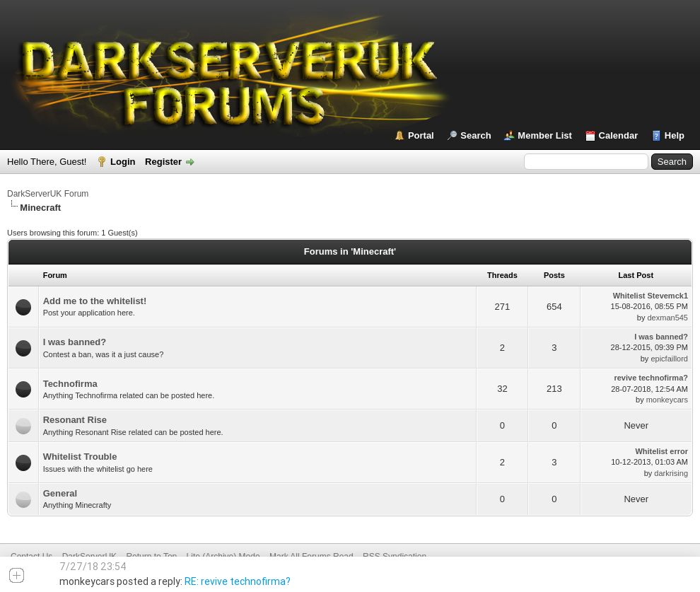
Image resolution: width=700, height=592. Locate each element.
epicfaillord (669, 359)
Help (675, 135)
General (60, 493)
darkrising (671, 473)
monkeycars (667, 400)
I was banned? (75, 342)
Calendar (619, 135)
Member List (545, 135)
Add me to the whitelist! (95, 301)
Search (476, 135)
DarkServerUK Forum (48, 194)
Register (163, 162)
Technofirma (70, 384)
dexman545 (668, 318)
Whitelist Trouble (80, 457)
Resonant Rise (75, 420)
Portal (421, 135)
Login (123, 162)
